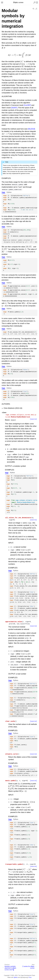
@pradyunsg (24, 977)
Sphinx (16, 977)
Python (9, 192)
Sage (3, 192)
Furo (30, 977)
